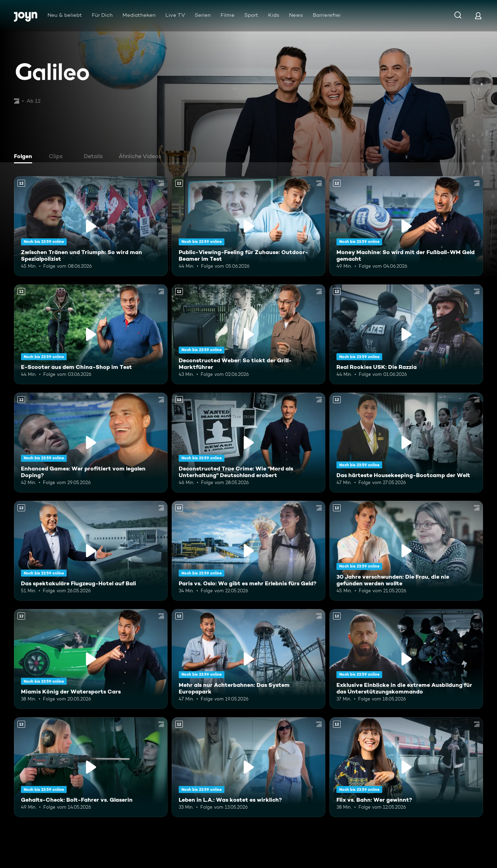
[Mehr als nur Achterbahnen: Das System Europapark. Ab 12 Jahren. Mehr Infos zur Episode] (248, 659)
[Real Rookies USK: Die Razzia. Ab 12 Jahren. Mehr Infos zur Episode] (406, 334)
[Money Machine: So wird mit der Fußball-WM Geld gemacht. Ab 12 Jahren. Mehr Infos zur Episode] (406, 226)
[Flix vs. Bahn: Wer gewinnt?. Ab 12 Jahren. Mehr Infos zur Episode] (406, 767)
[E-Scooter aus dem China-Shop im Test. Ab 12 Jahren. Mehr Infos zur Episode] (91, 334)
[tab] (25, 157)
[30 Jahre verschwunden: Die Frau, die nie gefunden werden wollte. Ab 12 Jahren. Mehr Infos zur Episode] (406, 551)
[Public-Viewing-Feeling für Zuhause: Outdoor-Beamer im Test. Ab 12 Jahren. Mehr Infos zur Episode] (248, 226)
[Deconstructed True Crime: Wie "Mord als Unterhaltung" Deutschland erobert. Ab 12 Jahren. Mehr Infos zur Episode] (248, 443)
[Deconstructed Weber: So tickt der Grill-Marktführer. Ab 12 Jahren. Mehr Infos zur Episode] (248, 334)
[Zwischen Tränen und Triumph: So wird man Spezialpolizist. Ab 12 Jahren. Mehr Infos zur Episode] (91, 226)
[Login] (478, 16)
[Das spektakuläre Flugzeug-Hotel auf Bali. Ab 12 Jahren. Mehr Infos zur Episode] (91, 551)
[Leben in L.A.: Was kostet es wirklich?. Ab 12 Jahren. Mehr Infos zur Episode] (248, 767)
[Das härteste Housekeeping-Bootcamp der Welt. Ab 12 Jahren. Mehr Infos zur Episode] (406, 443)
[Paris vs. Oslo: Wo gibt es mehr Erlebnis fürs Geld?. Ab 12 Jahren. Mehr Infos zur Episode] (248, 551)
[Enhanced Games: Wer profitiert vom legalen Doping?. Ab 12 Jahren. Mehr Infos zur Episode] (91, 443)
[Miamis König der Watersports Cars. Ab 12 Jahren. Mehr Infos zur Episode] (91, 659)
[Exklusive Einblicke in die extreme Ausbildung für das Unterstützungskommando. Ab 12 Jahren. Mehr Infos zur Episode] (406, 659)
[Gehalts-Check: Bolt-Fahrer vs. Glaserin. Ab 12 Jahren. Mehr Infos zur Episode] (91, 767)
